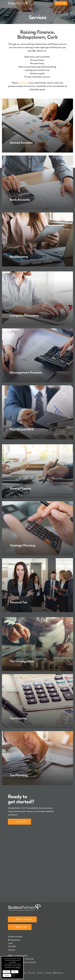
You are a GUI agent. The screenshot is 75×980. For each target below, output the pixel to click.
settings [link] (18, 968)
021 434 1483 (21, 956)
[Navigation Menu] (61, 3)
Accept (7, 972)
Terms (40, 973)
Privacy (32, 973)
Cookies (48, 973)
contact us (23, 83)
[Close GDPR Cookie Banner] (13, 975)
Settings (7, 975)
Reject (15, 972)
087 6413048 (27, 959)
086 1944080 (30, 963)
